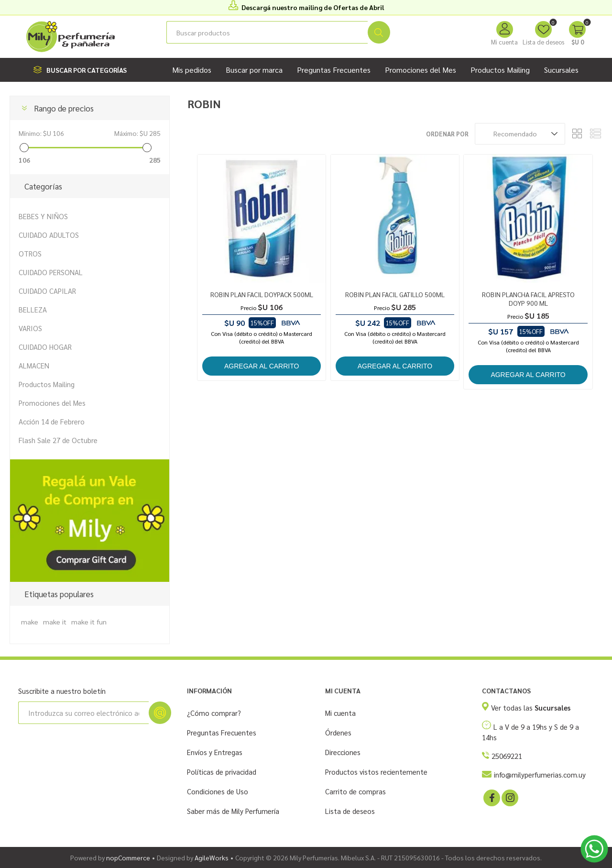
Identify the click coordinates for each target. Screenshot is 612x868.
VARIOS (30, 328)
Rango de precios (64, 108)
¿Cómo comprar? (214, 713)
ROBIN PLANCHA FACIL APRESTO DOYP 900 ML (528, 299)
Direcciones (343, 752)
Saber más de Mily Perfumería (233, 811)
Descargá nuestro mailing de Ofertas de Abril (313, 7)
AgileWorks (212, 857)
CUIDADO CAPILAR (47, 291)
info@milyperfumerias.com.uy (540, 774)
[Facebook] (491, 797)
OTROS (30, 253)
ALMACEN (34, 365)
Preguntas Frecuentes (222, 732)
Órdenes (338, 732)
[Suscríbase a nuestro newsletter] (83, 713)
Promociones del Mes (52, 403)
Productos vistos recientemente (376, 772)
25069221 (507, 756)
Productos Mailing (47, 384)
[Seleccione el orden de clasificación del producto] (520, 134)
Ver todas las (531, 707)
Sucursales (561, 70)
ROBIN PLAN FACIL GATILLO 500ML (395, 294)
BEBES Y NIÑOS (43, 216)
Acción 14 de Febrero (52, 421)
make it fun (89, 622)
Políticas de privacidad (222, 772)
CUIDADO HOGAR (45, 347)
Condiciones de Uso (218, 791)
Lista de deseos (350, 811)
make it (55, 622)
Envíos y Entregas (215, 752)
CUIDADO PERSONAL (51, 272)
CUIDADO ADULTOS (49, 235)
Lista (595, 134)
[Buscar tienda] (267, 32)
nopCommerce (128, 857)
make (30, 622)
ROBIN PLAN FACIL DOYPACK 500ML (262, 294)
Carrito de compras (355, 791)
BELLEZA (33, 309)
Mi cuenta (504, 42)
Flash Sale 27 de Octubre (58, 440)
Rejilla (577, 134)
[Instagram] (509, 797)
